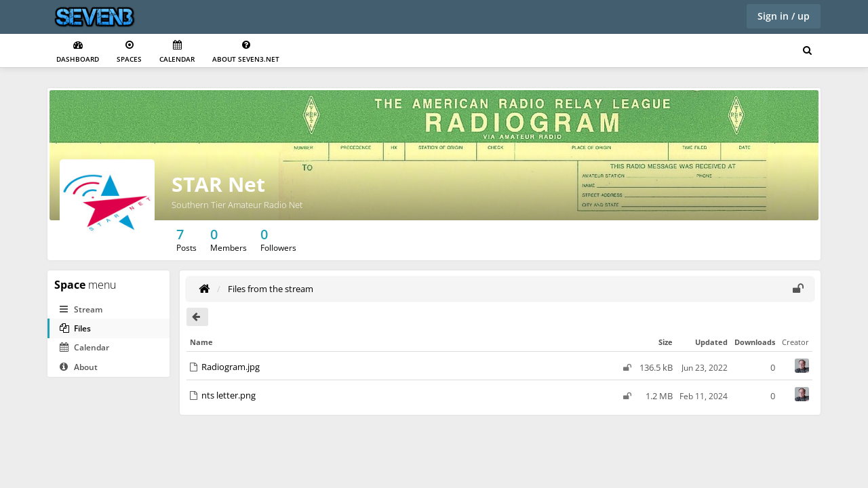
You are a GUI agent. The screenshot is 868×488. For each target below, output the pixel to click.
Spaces (129, 52)
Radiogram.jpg (231, 367)
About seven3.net (246, 52)
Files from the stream (271, 289)
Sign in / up (784, 16)
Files (75, 328)
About (79, 367)
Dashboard (78, 52)
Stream (81, 309)
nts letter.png (229, 395)
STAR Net (218, 184)
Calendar (177, 52)
